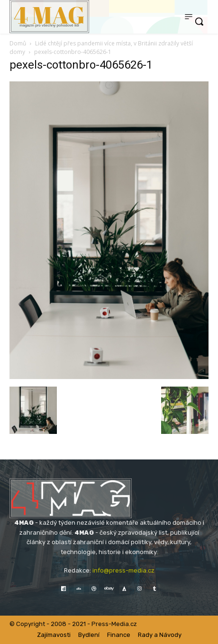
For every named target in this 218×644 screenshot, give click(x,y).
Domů (18, 43)
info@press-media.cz (123, 570)
